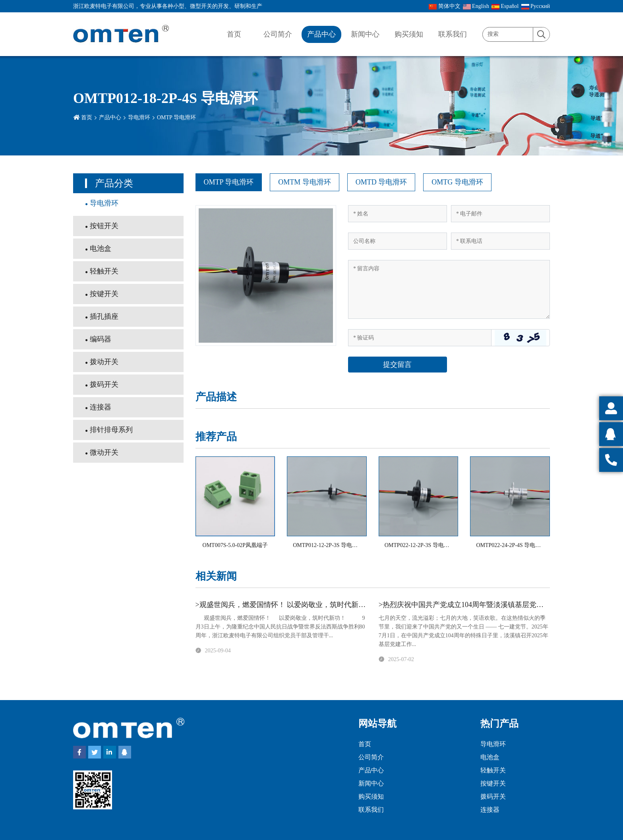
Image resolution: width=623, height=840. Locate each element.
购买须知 (409, 34)
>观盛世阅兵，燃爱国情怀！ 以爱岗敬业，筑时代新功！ (284, 605)
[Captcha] (420, 338)
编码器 (101, 339)
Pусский (536, 6)
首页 (234, 34)
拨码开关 (104, 384)
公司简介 (278, 34)
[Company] (398, 241)
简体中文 (445, 6)
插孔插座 (104, 316)
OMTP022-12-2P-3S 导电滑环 (420, 545)
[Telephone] (500, 241)
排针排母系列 (111, 430)
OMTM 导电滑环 (305, 182)
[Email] (500, 214)
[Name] (398, 214)
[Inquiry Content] (449, 289)
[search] (541, 35)
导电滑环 (139, 117)
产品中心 (321, 34)
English (476, 6)
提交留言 (397, 365)
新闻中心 (365, 34)
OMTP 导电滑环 (176, 117)
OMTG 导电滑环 (457, 182)
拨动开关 (104, 362)
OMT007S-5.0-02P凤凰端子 (235, 545)
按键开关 (104, 294)
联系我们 (453, 34)
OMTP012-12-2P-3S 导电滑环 (328, 545)
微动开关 (104, 452)
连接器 (101, 407)
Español (505, 6)
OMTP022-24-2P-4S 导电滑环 (511, 545)
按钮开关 (104, 226)
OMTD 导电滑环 (381, 182)
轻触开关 (104, 271)
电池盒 (101, 248)
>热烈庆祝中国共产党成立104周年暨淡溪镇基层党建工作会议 (475, 605)
